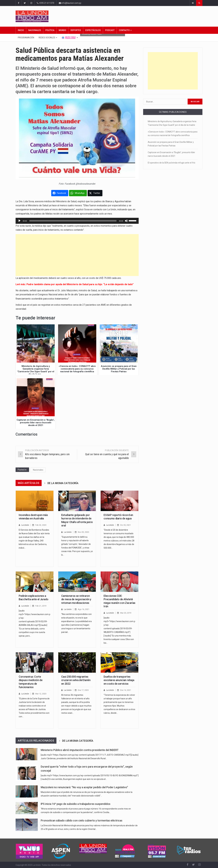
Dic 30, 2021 (125, 525)
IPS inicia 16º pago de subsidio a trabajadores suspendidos (76, 804)
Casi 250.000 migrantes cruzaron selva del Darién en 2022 (76, 680)
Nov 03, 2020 (83, 532)
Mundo (62, 30)
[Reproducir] (19, 221)
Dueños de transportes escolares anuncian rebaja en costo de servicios (119, 680)
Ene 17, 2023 (83, 690)
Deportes (76, 30)
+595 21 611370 (46, 3)
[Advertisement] (77, 255)
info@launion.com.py (70, 3)
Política (50, 30)
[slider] (73, 221)
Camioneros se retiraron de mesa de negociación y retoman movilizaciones (76, 599)
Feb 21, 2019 (41, 606)
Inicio (21, 30)
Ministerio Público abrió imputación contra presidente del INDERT (80, 750)
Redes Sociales (48, 38)
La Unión (25, 525)
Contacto (125, 30)
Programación (26, 38)
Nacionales (35, 30)
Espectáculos (93, 30)
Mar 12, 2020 (41, 694)
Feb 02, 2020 (41, 525)
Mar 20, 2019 (126, 613)
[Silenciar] (126, 221)
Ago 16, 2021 (84, 609)
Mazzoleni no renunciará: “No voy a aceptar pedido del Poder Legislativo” (84, 787)
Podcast (110, 30)
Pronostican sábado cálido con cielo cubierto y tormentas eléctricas (82, 821)
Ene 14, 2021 (126, 690)
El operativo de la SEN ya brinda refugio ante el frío (172, 163)
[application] (77, 221)
